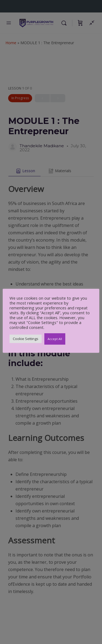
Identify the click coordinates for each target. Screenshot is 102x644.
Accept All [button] (55, 339)
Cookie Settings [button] (26, 339)
